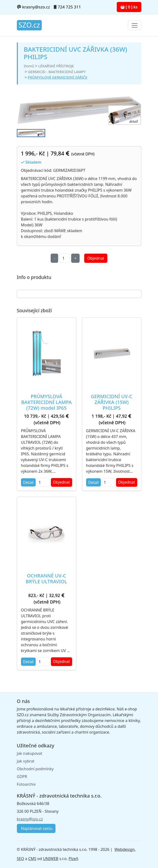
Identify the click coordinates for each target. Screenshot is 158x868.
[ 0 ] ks (129, 7)
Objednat (96, 258)
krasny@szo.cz (33, 7)
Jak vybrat (26, 761)
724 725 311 (69, 7)
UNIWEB (51, 859)
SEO (21, 859)
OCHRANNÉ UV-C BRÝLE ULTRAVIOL (46, 579)
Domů (29, 66)
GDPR (22, 777)
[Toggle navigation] (135, 25)
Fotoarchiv (26, 784)
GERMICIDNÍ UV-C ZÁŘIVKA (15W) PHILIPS (111, 402)
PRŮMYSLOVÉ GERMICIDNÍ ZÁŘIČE (58, 77)
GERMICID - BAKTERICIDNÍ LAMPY (57, 72)
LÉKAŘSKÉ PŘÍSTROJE (56, 66)
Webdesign (125, 849)
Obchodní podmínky (35, 769)
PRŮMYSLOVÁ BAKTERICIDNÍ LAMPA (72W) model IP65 (47, 402)
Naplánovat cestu (36, 828)
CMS (32, 859)
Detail (28, 482)
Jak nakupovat (30, 753)
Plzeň (73, 859)
